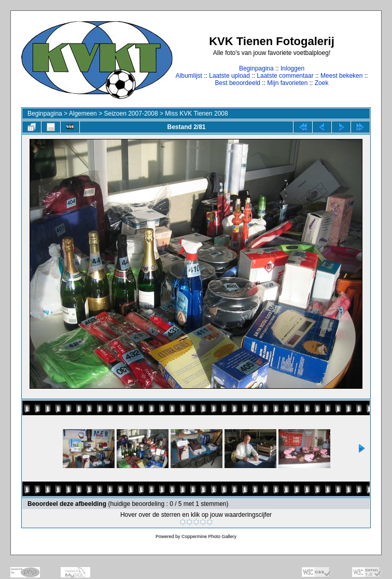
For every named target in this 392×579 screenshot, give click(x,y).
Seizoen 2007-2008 (131, 114)
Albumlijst (189, 76)
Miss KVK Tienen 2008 (196, 114)
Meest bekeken (341, 76)
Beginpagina (256, 68)
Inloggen (292, 68)
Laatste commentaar (285, 76)
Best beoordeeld (238, 83)
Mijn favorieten (287, 83)
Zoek (322, 83)
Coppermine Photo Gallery (209, 536)
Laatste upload (229, 76)
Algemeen (83, 114)
